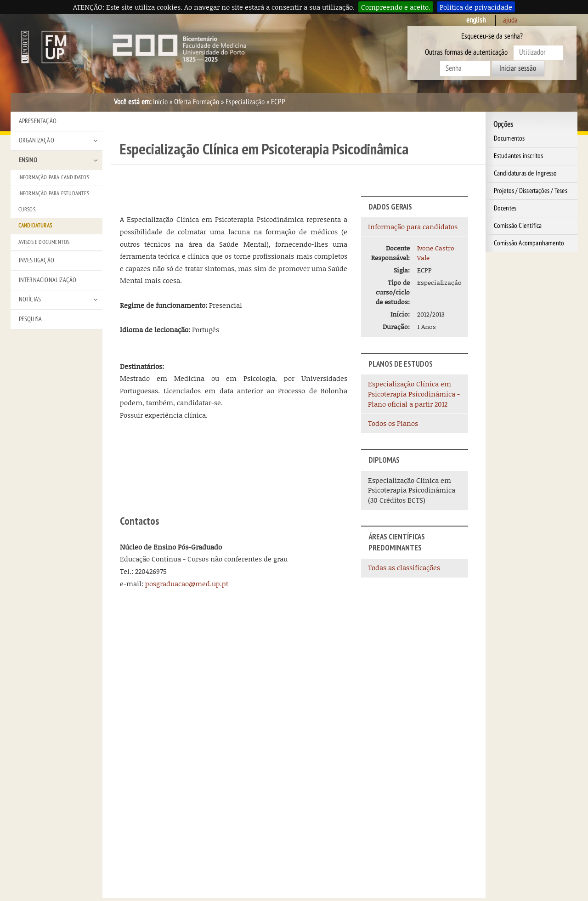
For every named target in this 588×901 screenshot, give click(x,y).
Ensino (28, 160)
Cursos (27, 210)
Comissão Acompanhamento (529, 243)
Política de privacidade (476, 7)
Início (160, 102)
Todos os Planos (393, 423)
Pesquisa (31, 319)
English (476, 20)
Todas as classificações (404, 567)
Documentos (509, 138)
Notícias (30, 299)
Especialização (245, 102)
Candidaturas (35, 226)
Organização (37, 140)
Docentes (505, 208)
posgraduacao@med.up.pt (187, 584)
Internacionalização (48, 280)
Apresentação (38, 121)
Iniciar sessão (518, 68)
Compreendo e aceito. (396, 7)
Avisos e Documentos (44, 242)
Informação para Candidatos (54, 177)
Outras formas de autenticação (466, 52)
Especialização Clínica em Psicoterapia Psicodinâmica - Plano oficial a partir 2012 (414, 394)
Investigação (37, 260)
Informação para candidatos (413, 227)
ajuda (510, 20)
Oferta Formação (197, 102)
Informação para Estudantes (54, 193)
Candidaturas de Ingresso (526, 173)
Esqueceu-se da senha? (492, 36)
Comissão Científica (518, 226)
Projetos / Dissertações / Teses (531, 191)
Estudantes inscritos (519, 156)
